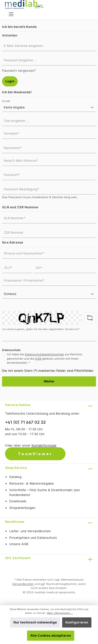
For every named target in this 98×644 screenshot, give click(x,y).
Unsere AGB (19, 544)
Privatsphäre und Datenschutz (33, 538)
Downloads (18, 501)
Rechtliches (15, 522)
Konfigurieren (77, 622)
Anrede (6, 101)
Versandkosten (23, 584)
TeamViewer (35, 454)
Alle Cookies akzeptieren (51, 636)
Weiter (49, 381)
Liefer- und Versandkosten (30, 531)
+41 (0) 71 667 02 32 (25, 422)
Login (10, 81)
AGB (38, 359)
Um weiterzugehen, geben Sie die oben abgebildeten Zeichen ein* (41, 329)
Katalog (15, 477)
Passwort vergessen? (19, 71)
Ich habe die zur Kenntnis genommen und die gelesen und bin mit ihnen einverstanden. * (45, 359)
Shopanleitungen (22, 508)
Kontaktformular (44, 445)
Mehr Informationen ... (60, 613)
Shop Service (16, 468)
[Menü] (11, 14)
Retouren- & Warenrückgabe (32, 483)
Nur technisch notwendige (35, 622)
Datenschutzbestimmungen (44, 354)
